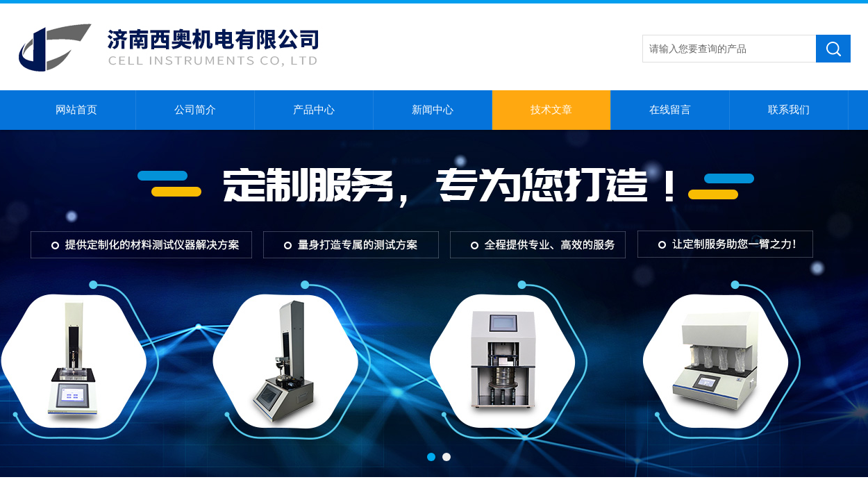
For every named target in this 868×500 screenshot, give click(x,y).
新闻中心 (433, 110)
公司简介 (195, 110)
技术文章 (551, 110)
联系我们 (789, 110)
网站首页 (76, 110)
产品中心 (314, 110)
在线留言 (670, 110)
